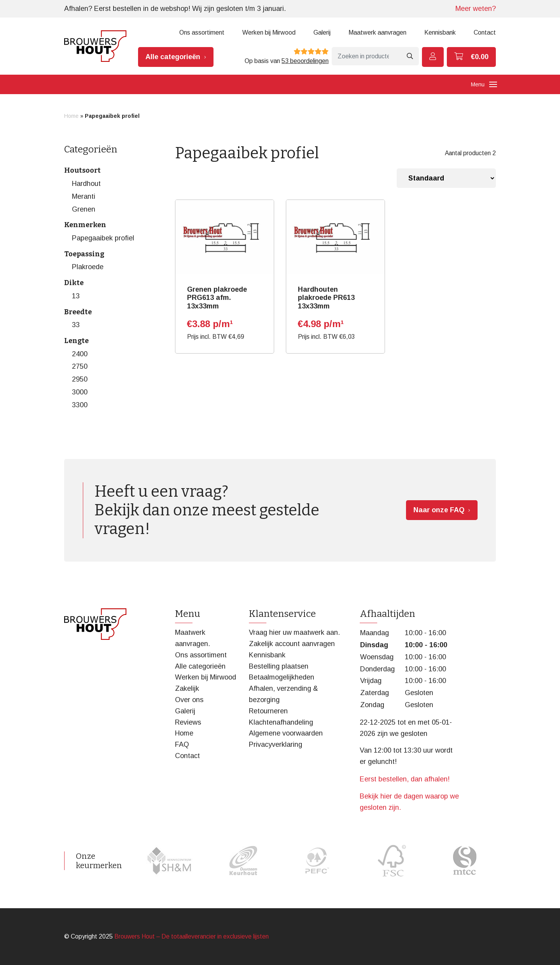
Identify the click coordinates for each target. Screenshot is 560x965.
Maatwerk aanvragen (377, 32)
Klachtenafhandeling (281, 722)
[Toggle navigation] (493, 84)
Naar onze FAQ (439, 510)
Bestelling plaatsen (279, 666)
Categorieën (91, 149)
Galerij (322, 32)
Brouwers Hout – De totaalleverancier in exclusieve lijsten (192, 936)
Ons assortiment (202, 32)
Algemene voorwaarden (286, 733)
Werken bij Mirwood (269, 32)
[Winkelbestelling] (446, 178)
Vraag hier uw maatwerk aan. (294, 632)
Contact (485, 32)
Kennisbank (440, 32)
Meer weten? (476, 9)
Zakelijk (187, 688)
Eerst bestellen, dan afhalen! (405, 779)
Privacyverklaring (276, 744)
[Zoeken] (366, 56)
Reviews (188, 722)
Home (71, 116)
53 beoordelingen (305, 61)
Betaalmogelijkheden (282, 677)
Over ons (189, 700)
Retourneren (268, 711)
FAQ (182, 744)
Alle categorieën (173, 57)
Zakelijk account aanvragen (292, 644)
